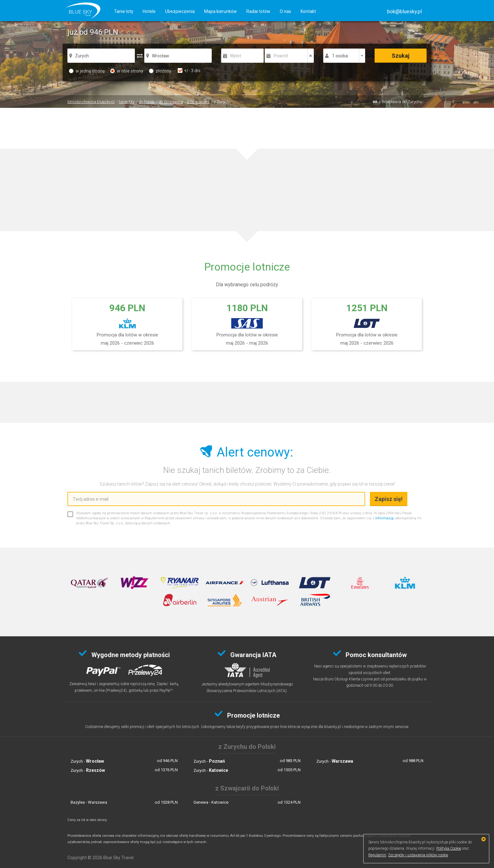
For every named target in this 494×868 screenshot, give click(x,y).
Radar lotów (258, 11)
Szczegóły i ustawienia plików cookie (418, 855)
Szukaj (401, 56)
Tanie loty (124, 11)
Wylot (236, 56)
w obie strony (127, 71)
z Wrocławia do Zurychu (400, 102)
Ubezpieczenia (180, 11)
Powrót (281, 56)
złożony (160, 71)
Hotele (149, 11)
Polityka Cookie (449, 848)
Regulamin (377, 855)
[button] (405, 12)
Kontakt (308, 11)
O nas (285, 11)
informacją (384, 518)
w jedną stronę (87, 71)
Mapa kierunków (221, 11)
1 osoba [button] (340, 56)
